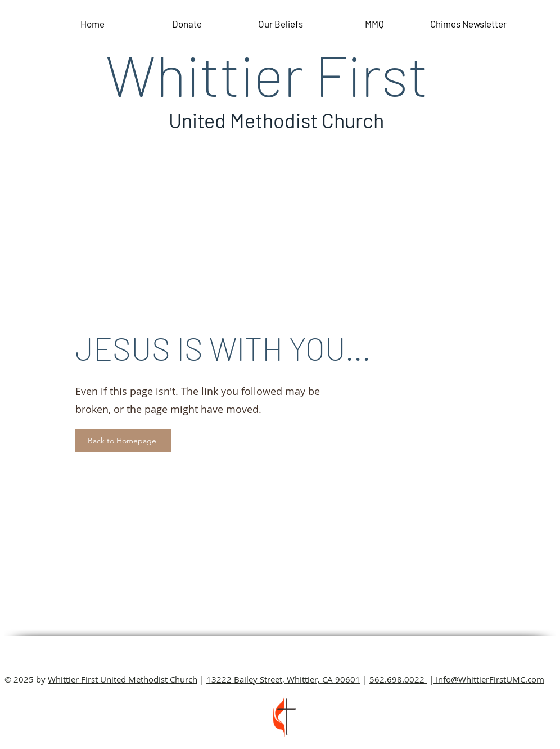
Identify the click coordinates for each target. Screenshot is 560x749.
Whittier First (267, 74)
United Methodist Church (276, 120)
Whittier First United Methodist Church (123, 679)
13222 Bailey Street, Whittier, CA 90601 (283, 679)
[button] (469, 28)
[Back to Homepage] (123, 441)
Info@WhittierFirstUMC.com (489, 679)
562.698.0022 (398, 679)
